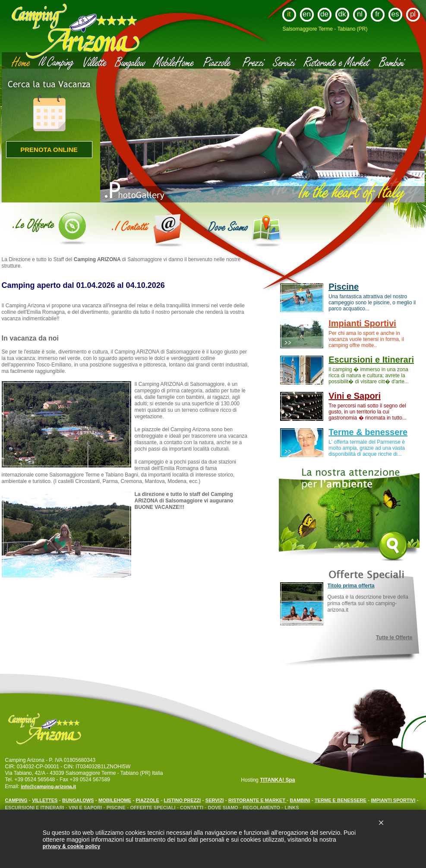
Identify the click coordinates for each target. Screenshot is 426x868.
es (395, 14)
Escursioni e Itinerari (371, 360)
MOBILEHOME (115, 800)
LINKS (292, 808)
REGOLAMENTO (261, 808)
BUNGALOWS (78, 800)
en (307, 14)
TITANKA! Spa (277, 780)
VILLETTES (45, 800)
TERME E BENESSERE (341, 800)
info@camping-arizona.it (48, 786)
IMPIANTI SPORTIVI (393, 800)
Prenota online (49, 150)
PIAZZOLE (148, 800)
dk (342, 14)
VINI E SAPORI (85, 808)
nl (360, 14)
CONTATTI (192, 808)
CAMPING (16, 800)
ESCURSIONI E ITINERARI (35, 808)
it (289, 14)
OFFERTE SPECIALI (153, 808)
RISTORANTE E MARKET (257, 800)
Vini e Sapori (355, 396)
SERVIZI (215, 800)
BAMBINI (300, 800)
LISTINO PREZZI (183, 800)
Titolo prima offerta (351, 586)
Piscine (344, 287)
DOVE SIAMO (224, 808)
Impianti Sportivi (362, 323)
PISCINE (116, 808)
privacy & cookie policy (71, 846)
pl (413, 14)
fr (377, 14)
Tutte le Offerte (394, 638)
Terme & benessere (368, 432)
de (324, 14)
